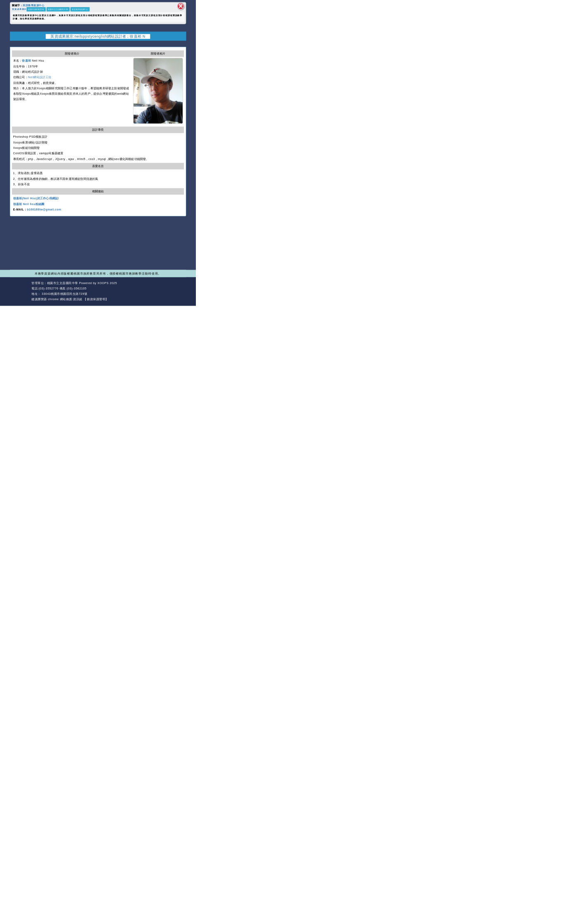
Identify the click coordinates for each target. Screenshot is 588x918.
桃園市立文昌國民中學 (58, 9)
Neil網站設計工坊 (40, 77)
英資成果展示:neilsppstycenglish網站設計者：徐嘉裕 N (98, 36)
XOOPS (103, 283)
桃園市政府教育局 (36, 9)
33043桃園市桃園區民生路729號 (64, 294)
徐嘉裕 (26, 61)
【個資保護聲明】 (96, 299)
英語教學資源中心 (33, 5)
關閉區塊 (181, 6)
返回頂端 (179, 288)
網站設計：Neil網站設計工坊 (20, 291)
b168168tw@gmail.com (44, 209)
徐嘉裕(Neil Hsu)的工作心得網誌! (36, 198)
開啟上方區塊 (182, 44)
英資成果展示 (19, 9)
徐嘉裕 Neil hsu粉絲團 (29, 204)
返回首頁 (161, 288)
